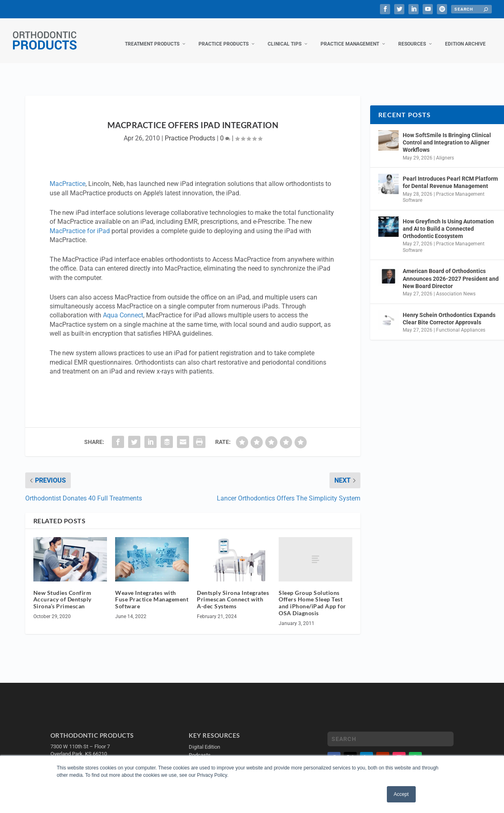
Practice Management (350, 36)
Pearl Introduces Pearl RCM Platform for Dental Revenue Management (450, 174)
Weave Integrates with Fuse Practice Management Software (152, 591)
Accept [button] (401, 794)
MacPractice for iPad (80, 223)
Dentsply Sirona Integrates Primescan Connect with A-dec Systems (233, 591)
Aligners (445, 150)
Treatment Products (152, 36)
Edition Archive (465, 36)
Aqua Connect (123, 307)
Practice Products (224, 36)
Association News (456, 286)
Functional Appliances (461, 322)
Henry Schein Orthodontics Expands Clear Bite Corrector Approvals (449, 310)
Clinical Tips (285, 36)
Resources (412, 36)
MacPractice (68, 176)
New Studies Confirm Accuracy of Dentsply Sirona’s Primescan (62, 591)
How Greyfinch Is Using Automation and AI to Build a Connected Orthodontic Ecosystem (448, 221)
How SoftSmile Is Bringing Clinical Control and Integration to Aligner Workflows (447, 134)
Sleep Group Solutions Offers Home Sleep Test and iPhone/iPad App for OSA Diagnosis (312, 595)
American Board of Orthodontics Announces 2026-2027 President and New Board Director (451, 270)
